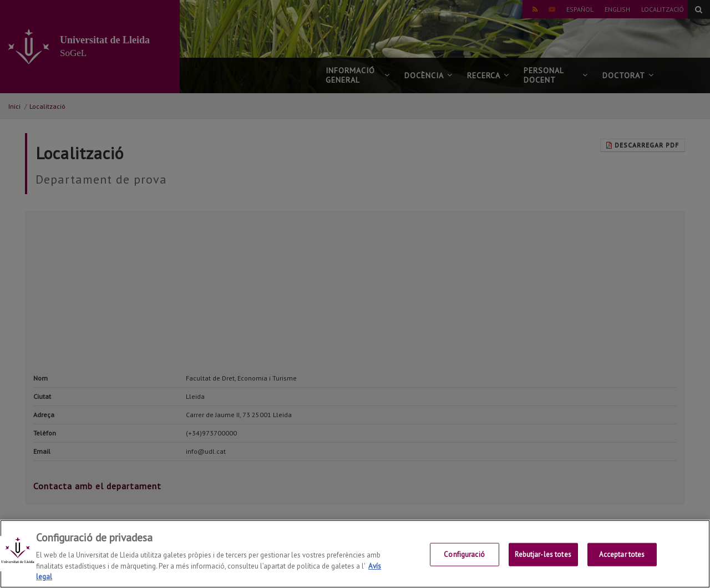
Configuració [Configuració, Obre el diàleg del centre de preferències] (464, 554)
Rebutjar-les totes (543, 554)
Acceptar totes (622, 554)
